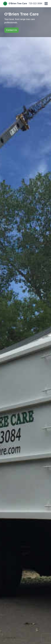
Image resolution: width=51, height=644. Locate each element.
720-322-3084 (35, 3)
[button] (46, 4)
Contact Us (11, 30)
